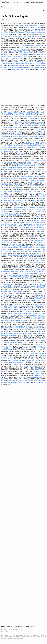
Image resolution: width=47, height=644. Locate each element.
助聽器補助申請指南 (8, 168)
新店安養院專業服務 (36, 169)
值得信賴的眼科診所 (22, 215)
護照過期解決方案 (27, 246)
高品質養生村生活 (35, 122)
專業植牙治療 (11, 339)
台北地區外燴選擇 (31, 186)
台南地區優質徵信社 (19, 168)
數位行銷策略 (16, 244)
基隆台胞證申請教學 (18, 58)
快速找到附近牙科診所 (7, 299)
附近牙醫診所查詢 (27, 273)
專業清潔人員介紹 (24, 69)
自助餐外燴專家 (38, 293)
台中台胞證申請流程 (11, 200)
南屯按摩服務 (11, 111)
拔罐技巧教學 (13, 335)
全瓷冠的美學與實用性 (26, 333)
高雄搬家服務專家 (41, 186)
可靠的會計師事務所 (29, 330)
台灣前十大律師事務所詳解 (23, 169)
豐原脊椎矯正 (41, 113)
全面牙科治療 (20, 226)
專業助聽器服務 (21, 222)
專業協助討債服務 (27, 179)
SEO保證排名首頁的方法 (30, 160)
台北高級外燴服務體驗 (34, 262)
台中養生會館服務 (37, 306)
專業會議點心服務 (29, 286)
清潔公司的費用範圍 (19, 310)
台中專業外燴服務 (41, 211)
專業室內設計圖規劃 (38, 177)
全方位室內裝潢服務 (12, 146)
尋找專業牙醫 (32, 64)
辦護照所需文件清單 (20, 326)
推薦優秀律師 (33, 113)
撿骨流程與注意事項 (27, 177)
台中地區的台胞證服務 (24, 56)
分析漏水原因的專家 (26, 306)
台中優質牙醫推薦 (10, 169)
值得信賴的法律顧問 (9, 242)
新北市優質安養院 (12, 313)
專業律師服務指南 (9, 162)
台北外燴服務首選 (39, 326)
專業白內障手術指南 (40, 31)
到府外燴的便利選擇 (40, 46)
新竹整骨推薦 (36, 67)
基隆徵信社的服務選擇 (24, 122)
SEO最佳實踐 (32, 182)
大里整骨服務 (5, 348)
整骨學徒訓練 (34, 175)
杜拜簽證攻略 (19, 117)
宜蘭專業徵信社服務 (20, 271)
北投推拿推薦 (6, 250)
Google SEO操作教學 (38, 282)
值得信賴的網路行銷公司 (11, 128)
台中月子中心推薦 (12, 122)
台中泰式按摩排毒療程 (24, 313)
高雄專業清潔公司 (8, 319)
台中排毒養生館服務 (33, 237)
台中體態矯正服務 (25, 55)
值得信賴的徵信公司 (29, 46)
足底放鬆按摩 (13, 215)
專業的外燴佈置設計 (9, 210)
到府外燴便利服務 (38, 304)
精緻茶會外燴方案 (12, 113)
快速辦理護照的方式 (40, 344)
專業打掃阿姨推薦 (19, 364)
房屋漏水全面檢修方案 (26, 53)
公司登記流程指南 (8, 199)
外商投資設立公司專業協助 (30, 353)
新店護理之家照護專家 (17, 275)
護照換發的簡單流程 (18, 319)
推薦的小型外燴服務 (17, 363)
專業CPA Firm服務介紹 (23, 200)
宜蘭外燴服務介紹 (12, 224)
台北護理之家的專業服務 (26, 248)
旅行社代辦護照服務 (22, 251)
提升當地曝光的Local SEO (8, 33)
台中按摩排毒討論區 (40, 288)
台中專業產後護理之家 (38, 53)
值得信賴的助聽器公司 (22, 33)
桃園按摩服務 (31, 166)
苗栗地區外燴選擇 (24, 113)
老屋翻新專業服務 (29, 381)
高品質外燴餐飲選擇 (28, 359)
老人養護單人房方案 (21, 339)
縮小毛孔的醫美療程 (18, 36)
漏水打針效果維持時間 (25, 228)
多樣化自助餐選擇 (17, 246)
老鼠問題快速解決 (39, 319)
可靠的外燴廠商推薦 (12, 383)
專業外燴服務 (12, 251)
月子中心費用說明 (17, 184)
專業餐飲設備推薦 (11, 255)
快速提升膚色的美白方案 (14, 361)
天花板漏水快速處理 (39, 361)
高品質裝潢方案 (27, 67)
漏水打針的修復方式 (18, 188)
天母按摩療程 (40, 182)
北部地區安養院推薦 (7, 346)
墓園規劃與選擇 (34, 315)
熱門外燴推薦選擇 (13, 315)
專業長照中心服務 (12, 306)
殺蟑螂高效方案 (9, 291)
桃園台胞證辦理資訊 (18, 381)
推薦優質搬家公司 (19, 330)
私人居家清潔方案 (17, 328)
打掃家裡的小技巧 (20, 49)
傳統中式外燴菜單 (37, 246)
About (44, 11)
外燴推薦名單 (36, 25)
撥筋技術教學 (40, 129)
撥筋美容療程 (39, 330)
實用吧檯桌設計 (8, 36)
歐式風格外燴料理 (18, 202)
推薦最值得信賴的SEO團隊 (35, 33)
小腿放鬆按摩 (16, 69)
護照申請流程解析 (12, 56)
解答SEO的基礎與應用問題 (30, 137)
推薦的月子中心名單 (17, 137)
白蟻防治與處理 (37, 333)
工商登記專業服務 (33, 251)
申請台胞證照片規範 (38, 217)
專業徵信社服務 (11, 148)
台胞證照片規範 (8, 115)
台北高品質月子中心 (8, 286)
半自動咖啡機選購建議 (36, 377)
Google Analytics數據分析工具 (21, 208)
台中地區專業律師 (32, 348)
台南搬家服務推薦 (37, 36)
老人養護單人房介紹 (9, 191)
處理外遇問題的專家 (33, 126)
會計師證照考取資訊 (11, 51)
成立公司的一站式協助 (24, 315)
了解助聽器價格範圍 (22, 51)
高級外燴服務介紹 (15, 67)
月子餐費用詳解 (32, 191)
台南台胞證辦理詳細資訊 (38, 228)
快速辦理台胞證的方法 (7, 222)
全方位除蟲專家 (23, 62)
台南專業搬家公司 (12, 295)
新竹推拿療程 (16, 157)
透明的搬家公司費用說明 (20, 164)
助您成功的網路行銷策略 (36, 180)
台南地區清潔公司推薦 (16, 131)
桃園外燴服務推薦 (13, 350)
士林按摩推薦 (18, 135)
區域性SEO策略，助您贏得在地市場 (26, 115)
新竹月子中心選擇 (29, 226)
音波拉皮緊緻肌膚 (37, 242)
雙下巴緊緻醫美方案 (39, 193)
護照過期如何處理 (17, 179)
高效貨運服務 (31, 259)
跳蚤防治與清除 (5, 195)
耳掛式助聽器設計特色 (27, 193)
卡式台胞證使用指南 (21, 148)
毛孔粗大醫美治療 (30, 310)
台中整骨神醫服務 (37, 200)
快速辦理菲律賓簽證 (38, 273)
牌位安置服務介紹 (31, 210)
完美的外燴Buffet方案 (9, 271)
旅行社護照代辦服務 (33, 255)
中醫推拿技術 (39, 373)
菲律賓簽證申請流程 (32, 148)
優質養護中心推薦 (19, 291)
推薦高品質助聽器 (24, 29)
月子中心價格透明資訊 (34, 118)
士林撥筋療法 (38, 286)
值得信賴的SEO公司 (14, 359)
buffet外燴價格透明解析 (21, 64)
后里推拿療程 (39, 259)
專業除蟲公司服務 (14, 151)
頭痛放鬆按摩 (30, 271)
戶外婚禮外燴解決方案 (24, 146)
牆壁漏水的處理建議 (22, 255)
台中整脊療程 (22, 153)
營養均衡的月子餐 (34, 144)
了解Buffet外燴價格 (19, 342)
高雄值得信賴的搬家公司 (33, 339)
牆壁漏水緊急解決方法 (26, 25)
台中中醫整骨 (15, 321)
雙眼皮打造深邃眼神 (21, 210)
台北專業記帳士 (39, 29)
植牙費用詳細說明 (29, 319)
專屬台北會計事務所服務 (13, 333)
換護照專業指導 (25, 144)
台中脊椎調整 (28, 36)
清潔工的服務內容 (39, 375)
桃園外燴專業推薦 (35, 146)
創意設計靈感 (23, 166)
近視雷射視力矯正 (17, 268)
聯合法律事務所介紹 (22, 126)
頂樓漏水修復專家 (24, 321)
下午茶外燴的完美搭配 (29, 131)
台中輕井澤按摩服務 (7, 188)
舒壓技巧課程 (27, 279)
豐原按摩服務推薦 (14, 66)
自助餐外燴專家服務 (8, 226)
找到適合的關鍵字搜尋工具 (35, 301)
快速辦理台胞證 (33, 197)
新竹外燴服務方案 (35, 313)
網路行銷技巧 (10, 342)
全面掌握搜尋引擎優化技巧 (30, 268)
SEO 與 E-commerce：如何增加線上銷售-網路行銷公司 (23, 4)
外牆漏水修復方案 (14, 219)
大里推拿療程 (29, 346)
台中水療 (32, 29)
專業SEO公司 (30, 326)
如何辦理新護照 (8, 138)
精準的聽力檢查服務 (13, 308)
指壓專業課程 (6, 67)
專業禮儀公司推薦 (41, 297)
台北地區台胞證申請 (31, 222)
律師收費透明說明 (39, 271)
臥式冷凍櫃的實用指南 (34, 62)
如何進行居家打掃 (19, 286)
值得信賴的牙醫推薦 (25, 383)
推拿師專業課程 (34, 208)
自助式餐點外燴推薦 (8, 135)
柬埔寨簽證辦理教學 (39, 220)
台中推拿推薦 (41, 230)
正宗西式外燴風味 (32, 164)
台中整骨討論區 (6, 55)
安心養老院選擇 (39, 55)
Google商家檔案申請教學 (14, 277)
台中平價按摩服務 (40, 299)
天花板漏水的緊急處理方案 (32, 370)
